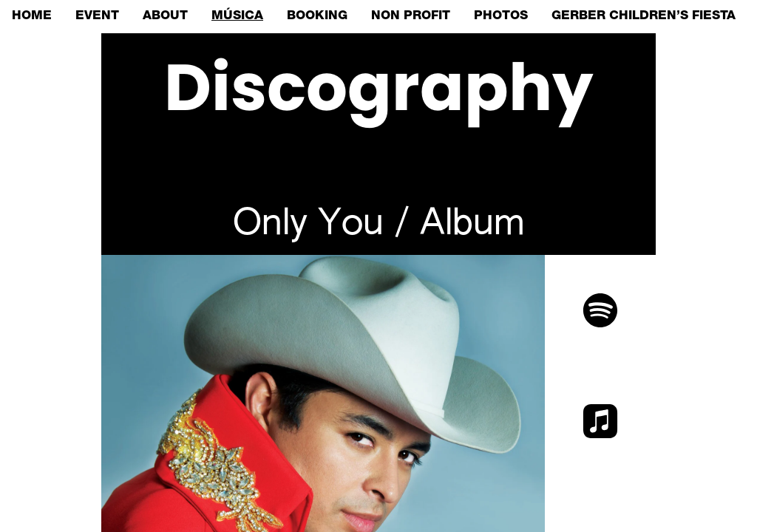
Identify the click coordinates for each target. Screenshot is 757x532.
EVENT (97, 17)
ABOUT (165, 17)
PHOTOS (501, 17)
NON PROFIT (411, 17)
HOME (32, 17)
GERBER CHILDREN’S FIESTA (644, 17)
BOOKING (317, 17)
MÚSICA (237, 17)
